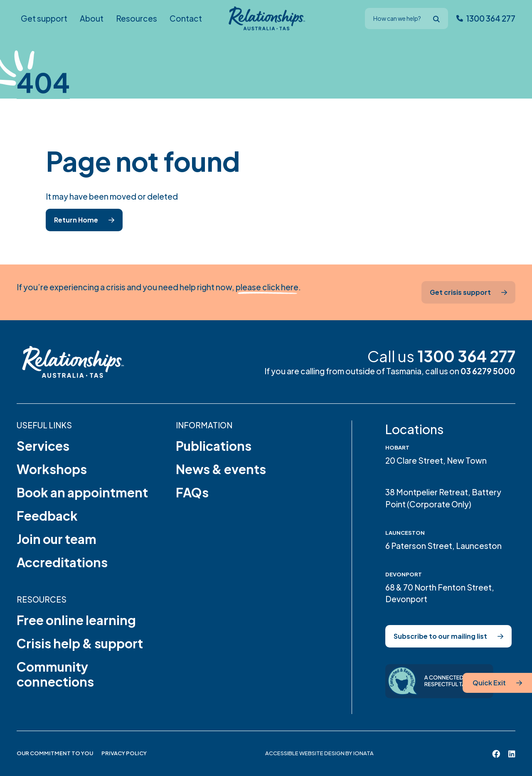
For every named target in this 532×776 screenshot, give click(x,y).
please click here (267, 287)
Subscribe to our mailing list (440, 636)
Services (43, 446)
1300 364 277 (466, 356)
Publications (214, 446)
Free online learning (76, 620)
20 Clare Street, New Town (436, 460)
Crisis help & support (80, 643)
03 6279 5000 (488, 371)
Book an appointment (82, 492)
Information (204, 425)
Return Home (76, 220)
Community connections (55, 674)
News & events (221, 469)
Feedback (47, 516)
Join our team (57, 539)
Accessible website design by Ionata (319, 753)
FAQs (192, 492)
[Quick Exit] (497, 683)
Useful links (44, 425)
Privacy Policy (124, 753)
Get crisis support (460, 292)
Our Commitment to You (55, 753)
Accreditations (62, 562)
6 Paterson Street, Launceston (443, 546)
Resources (42, 599)
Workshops (52, 469)
